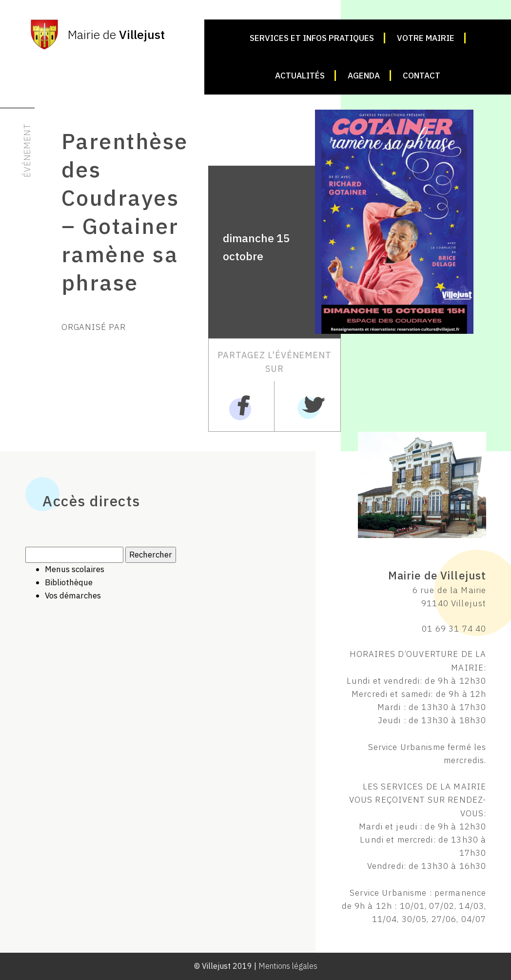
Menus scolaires (75, 569)
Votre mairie (426, 38)
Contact (422, 76)
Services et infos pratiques (312, 38)
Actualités (300, 76)
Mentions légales (288, 966)
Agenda (364, 76)
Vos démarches (73, 596)
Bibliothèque (69, 582)
